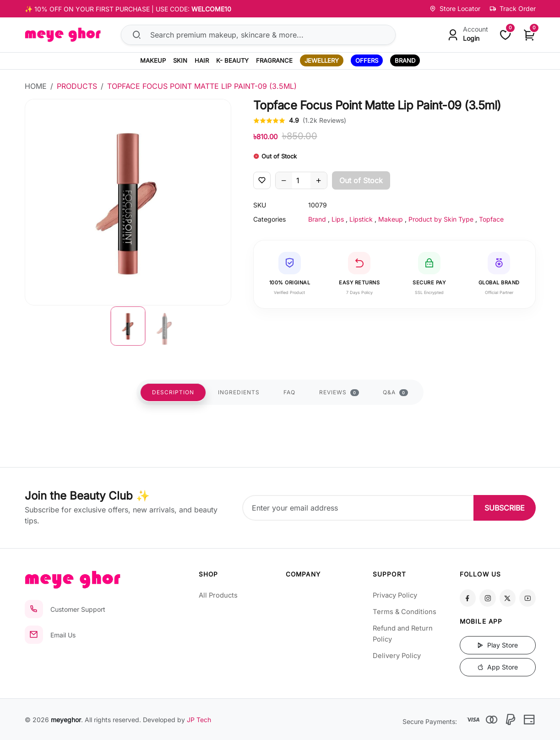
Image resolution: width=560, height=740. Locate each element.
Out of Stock (361, 180)
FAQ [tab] (289, 392)
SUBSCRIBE (505, 508)
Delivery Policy (397, 656)
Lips (338, 219)
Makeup (391, 219)
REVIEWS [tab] (339, 392)
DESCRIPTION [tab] (173, 392)
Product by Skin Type (441, 219)
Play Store (497, 645)
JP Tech (199, 720)
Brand (317, 219)
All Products (218, 595)
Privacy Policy (395, 595)
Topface (491, 219)
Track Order (513, 8)
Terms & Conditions (405, 612)
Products (77, 86)
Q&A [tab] (395, 392)
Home (36, 86)
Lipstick (361, 219)
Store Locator (455, 8)
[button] (128, 326)
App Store (497, 667)
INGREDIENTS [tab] (239, 392)
